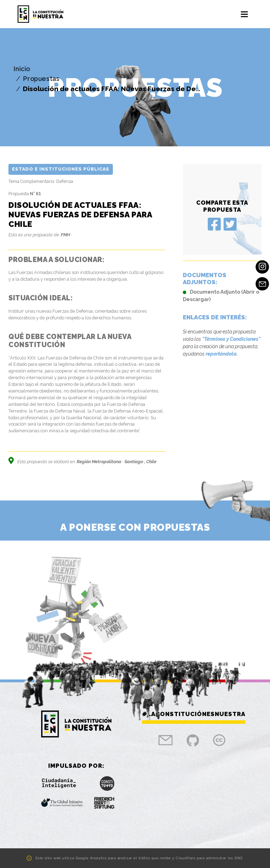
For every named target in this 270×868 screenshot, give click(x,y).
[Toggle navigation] (244, 14)
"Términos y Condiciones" (231, 339)
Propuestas (41, 79)
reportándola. (222, 354)
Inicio (22, 69)
